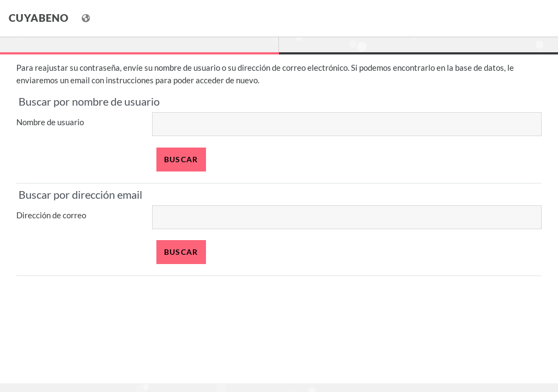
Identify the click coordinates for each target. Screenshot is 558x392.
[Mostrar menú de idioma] (87, 18)
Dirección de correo (51, 215)
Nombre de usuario (50, 122)
